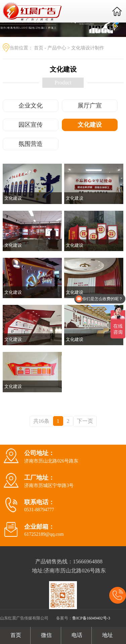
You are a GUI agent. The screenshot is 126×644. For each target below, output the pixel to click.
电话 (76, 635)
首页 (39, 48)
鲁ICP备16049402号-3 (91, 618)
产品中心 (57, 48)
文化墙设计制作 (88, 48)
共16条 (41, 421)
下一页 (85, 421)
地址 (107, 635)
